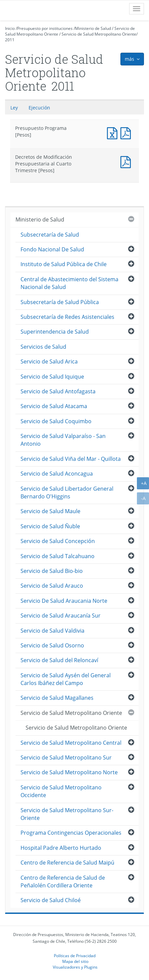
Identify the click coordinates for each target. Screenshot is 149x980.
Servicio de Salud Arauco (52, 586)
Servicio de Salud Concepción (58, 541)
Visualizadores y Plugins (75, 967)
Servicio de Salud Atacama (54, 406)
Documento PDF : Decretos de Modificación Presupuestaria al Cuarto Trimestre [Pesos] (127, 161)
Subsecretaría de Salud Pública (60, 302)
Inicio (10, 28)
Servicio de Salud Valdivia (52, 631)
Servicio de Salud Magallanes (57, 698)
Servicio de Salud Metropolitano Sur (66, 757)
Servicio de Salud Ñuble (50, 526)
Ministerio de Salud (93, 28)
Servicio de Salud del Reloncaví (59, 660)
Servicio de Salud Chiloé (51, 900)
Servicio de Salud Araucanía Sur (61, 616)
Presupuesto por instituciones (45, 28)
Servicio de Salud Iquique (52, 377)
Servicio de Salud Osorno (52, 645)
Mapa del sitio (75, 961)
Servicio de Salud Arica (49, 361)
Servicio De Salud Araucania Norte (64, 601)
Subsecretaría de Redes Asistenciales (67, 317)
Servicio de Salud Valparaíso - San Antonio (63, 440)
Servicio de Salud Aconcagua (57, 474)
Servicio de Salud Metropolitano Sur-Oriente (67, 814)
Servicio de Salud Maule (50, 511)
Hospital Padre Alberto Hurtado (61, 848)
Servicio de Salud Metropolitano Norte (69, 772)
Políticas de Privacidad (75, 955)
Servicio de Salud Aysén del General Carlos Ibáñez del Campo (66, 679)
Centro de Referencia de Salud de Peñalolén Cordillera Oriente (63, 881)
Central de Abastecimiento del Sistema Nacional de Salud (69, 283)
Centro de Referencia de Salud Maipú (67, 863)
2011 (10, 40)
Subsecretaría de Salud (50, 235)
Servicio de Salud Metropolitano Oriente (99, 34)
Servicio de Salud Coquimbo (56, 421)
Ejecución (39, 108)
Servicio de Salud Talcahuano (58, 556)
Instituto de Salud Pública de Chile (64, 264)
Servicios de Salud (43, 347)
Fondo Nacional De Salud (52, 249)
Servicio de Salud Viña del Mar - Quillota (71, 459)
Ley (14, 108)
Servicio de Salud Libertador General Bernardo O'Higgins (67, 493)
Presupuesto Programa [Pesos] (114, 132)
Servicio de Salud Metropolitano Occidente (61, 791)
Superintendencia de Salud (55, 332)
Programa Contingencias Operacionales (71, 833)
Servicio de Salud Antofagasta (58, 391)
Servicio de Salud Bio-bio (52, 571)
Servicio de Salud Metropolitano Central (71, 743)
